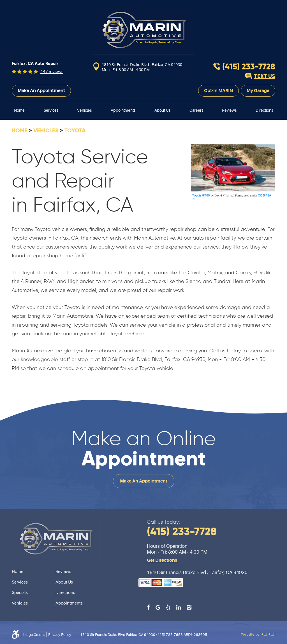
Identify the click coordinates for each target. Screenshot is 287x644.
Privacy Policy (60, 635)
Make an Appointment (41, 91)
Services (51, 110)
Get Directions (162, 560)
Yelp (168, 607)
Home (19, 110)
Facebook (148, 607)
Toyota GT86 (201, 195)
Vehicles (84, 110)
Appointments (123, 110)
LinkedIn (179, 607)
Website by (258, 634)
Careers (196, 110)
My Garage (258, 91)
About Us (162, 110)
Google (158, 607)
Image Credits (34, 635)
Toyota (75, 130)
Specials (20, 593)
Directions (264, 110)
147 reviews (52, 72)
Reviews (229, 110)
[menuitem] (19, 110)
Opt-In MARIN (218, 91)
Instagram (189, 607)
